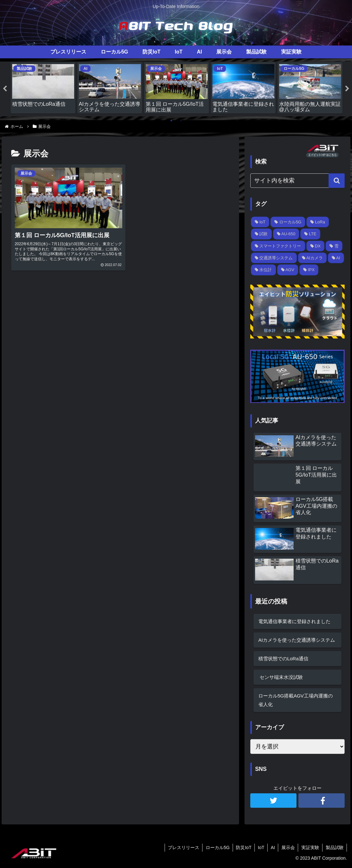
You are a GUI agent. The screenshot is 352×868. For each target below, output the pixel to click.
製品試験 (334, 847)
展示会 (287, 847)
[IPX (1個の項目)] (309, 270)
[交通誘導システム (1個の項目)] (274, 258)
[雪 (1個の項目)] (334, 246)
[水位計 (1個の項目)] (263, 270)
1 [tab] (171, 121)
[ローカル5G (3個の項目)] (288, 222)
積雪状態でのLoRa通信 (283, 658)
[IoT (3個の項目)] (260, 222)
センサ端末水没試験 (281, 677)
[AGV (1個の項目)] (288, 270)
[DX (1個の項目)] (316, 246)
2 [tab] (181, 121)
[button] (337, 181)
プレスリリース (181, 847)
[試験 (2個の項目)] (261, 234)
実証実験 (310, 847)
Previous (5, 89)
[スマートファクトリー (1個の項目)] (278, 246)
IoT (260, 847)
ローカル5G (215, 847)
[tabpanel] (43, 88)
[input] (297, 181)
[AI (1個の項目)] (336, 258)
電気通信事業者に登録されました (294, 621)
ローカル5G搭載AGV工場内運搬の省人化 (296, 700)
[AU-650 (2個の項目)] (286, 234)
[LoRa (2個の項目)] (318, 222)
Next (347, 89)
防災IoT (242, 847)
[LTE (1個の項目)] (310, 234)
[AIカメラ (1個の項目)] (312, 258)
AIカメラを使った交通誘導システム (297, 640)
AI (272, 847)
